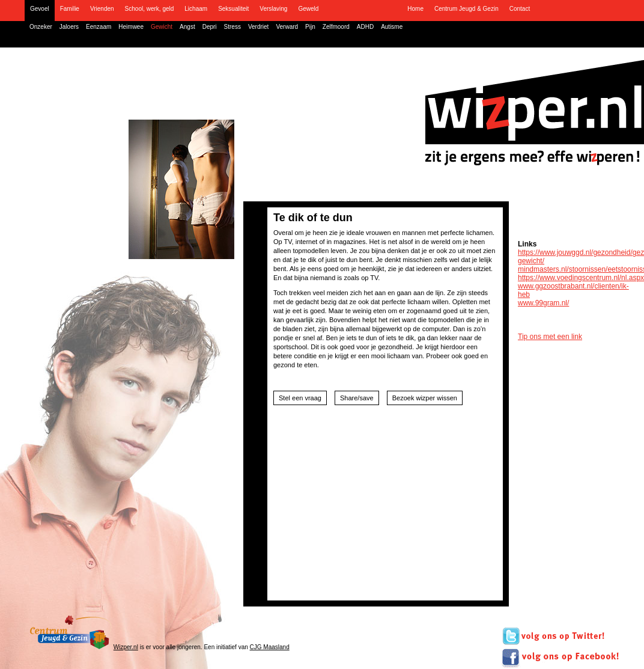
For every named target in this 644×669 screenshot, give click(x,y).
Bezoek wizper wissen (425, 398)
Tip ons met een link (550, 337)
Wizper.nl (126, 647)
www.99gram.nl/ (543, 303)
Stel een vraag (300, 398)
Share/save (357, 398)
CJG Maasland (270, 647)
